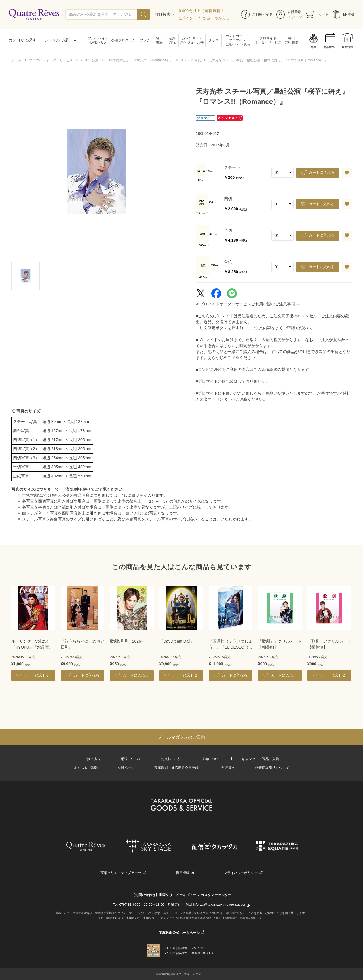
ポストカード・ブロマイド (237, 40)
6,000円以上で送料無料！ (201, 11)
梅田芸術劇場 (292, 40)
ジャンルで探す (58, 40)
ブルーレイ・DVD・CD (98, 40)
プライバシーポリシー (241, 873)
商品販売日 (330, 47)
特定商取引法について (272, 768)
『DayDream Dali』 (177, 641)
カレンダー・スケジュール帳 (192, 40)
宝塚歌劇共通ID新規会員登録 (176, 768)
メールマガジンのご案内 (182, 737)
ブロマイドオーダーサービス (268, 40)
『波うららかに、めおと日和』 (83, 644)
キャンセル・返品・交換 (260, 759)
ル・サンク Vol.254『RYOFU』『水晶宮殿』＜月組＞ (30, 645)
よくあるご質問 (86, 768)
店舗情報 (347, 47)
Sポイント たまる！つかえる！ (206, 18)
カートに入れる (321, 172)
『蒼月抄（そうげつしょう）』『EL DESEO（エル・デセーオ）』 (231, 645)
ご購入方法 (92, 759)
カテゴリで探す (22, 40)
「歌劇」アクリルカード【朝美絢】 (280, 644)
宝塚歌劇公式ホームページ (179, 933)
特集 (313, 47)
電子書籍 (159, 40)
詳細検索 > (164, 14)
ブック (145, 40)
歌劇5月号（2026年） (129, 641)
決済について (212, 759)
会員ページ (126, 768)
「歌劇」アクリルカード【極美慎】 (329, 644)
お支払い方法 (171, 759)
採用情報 (183, 873)
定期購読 (172, 40)
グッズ (214, 40)
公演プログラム (123, 40)
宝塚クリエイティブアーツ (121, 873)
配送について (131, 759)
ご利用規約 (227, 768)
